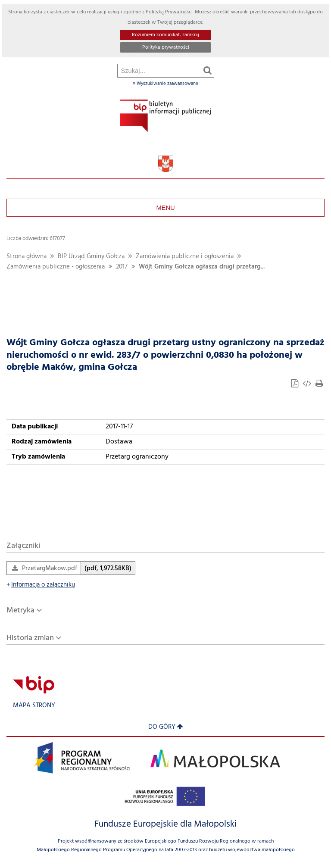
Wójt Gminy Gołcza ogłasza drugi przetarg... (202, 267)
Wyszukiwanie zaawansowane (165, 84)
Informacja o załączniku (41, 585)
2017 (122, 267)
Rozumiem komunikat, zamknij (165, 35)
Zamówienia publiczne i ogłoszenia (185, 257)
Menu (165, 208)
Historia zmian (30, 638)
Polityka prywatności (166, 47)
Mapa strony (34, 706)
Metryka (20, 610)
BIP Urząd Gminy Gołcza (91, 257)
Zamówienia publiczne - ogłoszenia (56, 267)
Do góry (166, 727)
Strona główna (27, 257)
